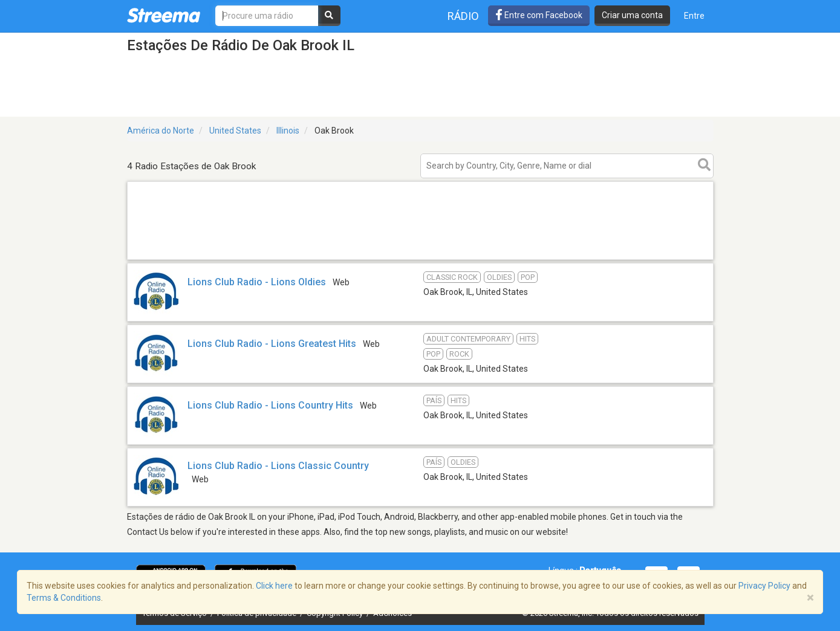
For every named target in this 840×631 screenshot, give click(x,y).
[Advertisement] (420, 259)
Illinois (288, 131)
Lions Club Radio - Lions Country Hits (270, 405)
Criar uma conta (632, 15)
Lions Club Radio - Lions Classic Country (278, 466)
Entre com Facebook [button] (539, 15)
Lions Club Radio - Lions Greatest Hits (272, 344)
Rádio (463, 16)
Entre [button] (694, 16)
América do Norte (161, 131)
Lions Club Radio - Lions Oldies (257, 282)
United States (235, 131)
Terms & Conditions (64, 598)
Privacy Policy (764, 586)
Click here (274, 586)
